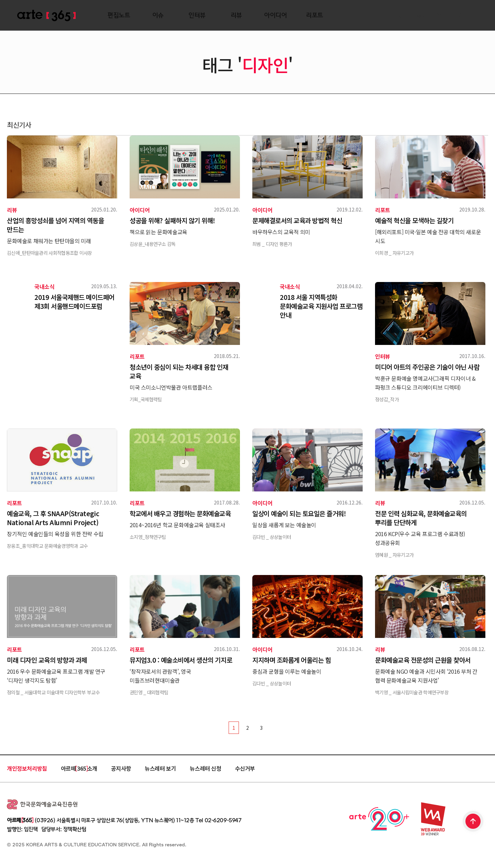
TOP (473, 822)
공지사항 (121, 768)
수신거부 (245, 768)
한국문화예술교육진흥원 (42, 804)
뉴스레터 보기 (160, 768)
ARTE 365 (46, 16)
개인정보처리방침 (27, 768)
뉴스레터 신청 (205, 768)
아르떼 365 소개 (79, 768)
